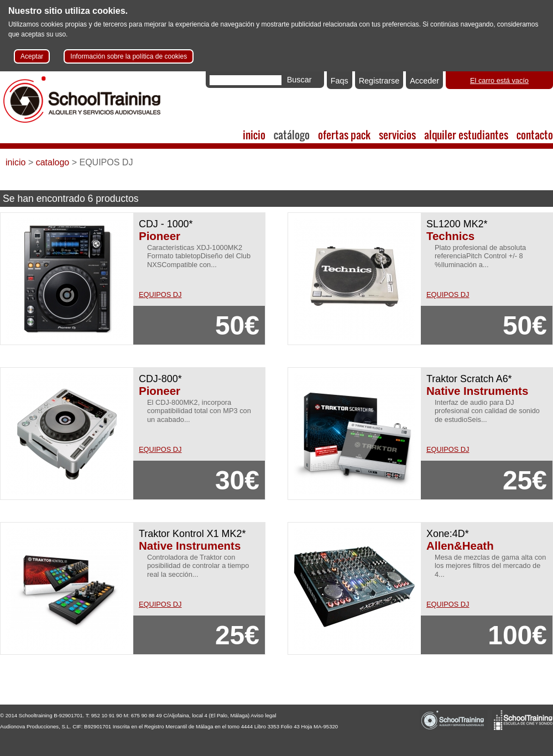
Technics (450, 236)
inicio (254, 135)
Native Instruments (477, 391)
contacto (535, 135)
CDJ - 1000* (166, 224)
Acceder (424, 81)
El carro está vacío (499, 80)
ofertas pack (344, 135)
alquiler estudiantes (466, 135)
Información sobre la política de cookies (129, 56)
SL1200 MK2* (457, 224)
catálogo (292, 135)
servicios (397, 135)
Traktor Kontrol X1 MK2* (192, 534)
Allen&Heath (460, 546)
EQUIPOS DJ (160, 294)
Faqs (340, 81)
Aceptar (32, 56)
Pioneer (160, 236)
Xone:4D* (448, 534)
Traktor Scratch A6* (469, 379)
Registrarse (379, 81)
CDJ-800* (160, 379)
